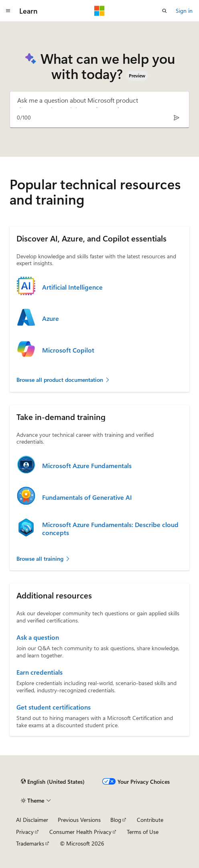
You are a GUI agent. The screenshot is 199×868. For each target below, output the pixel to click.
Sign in (184, 11)
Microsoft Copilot (68, 350)
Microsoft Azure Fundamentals (87, 466)
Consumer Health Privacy (80, 832)
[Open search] (164, 11)
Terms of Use (143, 832)
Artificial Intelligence (72, 287)
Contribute (150, 820)
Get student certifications (54, 707)
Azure (51, 318)
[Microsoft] (99, 11)
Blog (116, 820)
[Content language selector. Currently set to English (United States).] (53, 781)
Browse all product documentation (63, 380)
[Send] (176, 118)
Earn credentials (40, 672)
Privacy (25, 832)
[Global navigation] (8, 11)
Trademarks (30, 843)
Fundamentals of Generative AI (87, 497)
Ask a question (38, 637)
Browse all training (44, 559)
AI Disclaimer (32, 820)
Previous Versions (79, 820)
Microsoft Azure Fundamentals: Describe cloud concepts (110, 529)
